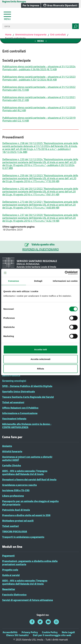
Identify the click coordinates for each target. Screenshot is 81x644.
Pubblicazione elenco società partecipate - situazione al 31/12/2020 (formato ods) (39, 109)
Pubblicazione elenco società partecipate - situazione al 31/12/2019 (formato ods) (39, 119)
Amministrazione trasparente (31, 35)
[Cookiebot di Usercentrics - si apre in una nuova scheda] (65, 273)
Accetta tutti (41, 349)
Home (9, 35)
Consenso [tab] (14, 281)
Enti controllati (58, 35)
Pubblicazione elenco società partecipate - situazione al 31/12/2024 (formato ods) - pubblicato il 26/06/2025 (39, 68)
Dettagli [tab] (38, 281)
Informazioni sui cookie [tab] (65, 281)
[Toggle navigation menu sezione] (41, 41)
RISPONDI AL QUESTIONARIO (41, 249)
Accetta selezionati (40, 359)
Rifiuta (41, 369)
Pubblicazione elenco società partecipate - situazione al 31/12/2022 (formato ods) (39, 88)
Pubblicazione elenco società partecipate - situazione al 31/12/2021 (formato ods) (39, 99)
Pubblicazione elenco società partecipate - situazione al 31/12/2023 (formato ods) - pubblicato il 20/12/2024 (39, 78)
